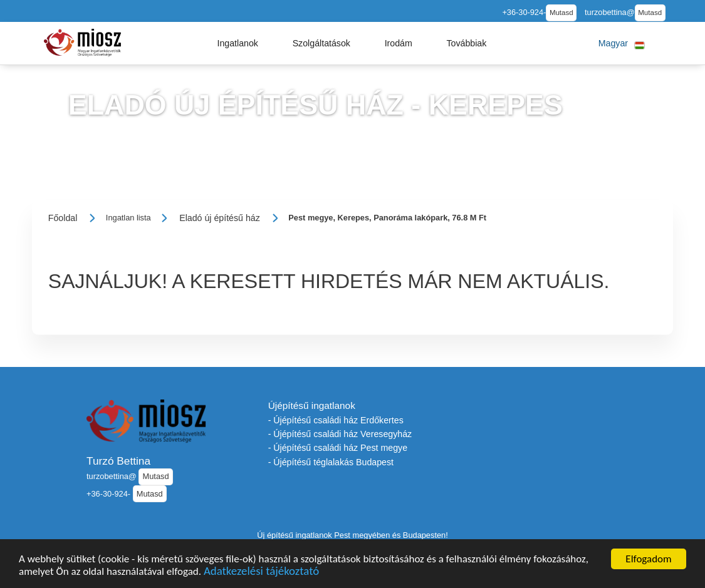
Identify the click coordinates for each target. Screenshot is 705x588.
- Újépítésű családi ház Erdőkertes (336, 420)
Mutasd (561, 13)
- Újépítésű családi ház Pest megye (338, 448)
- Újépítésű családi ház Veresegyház (340, 434)
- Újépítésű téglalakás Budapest (331, 462)
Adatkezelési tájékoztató (261, 572)
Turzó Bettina (118, 461)
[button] (238, 43)
